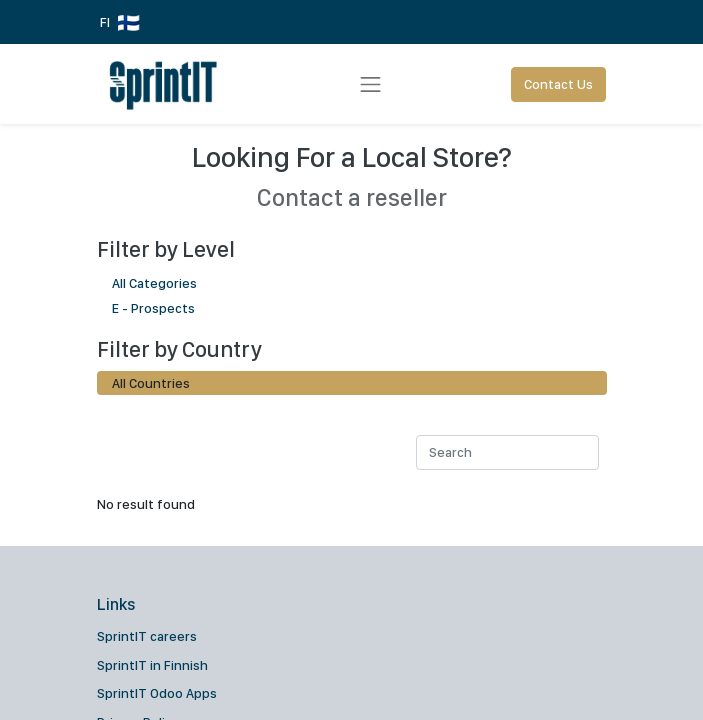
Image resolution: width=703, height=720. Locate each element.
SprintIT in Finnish (152, 665)
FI (120, 23)
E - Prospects (352, 307)
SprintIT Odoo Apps (157, 693)
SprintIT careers (147, 636)
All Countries (151, 383)
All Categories (352, 282)
